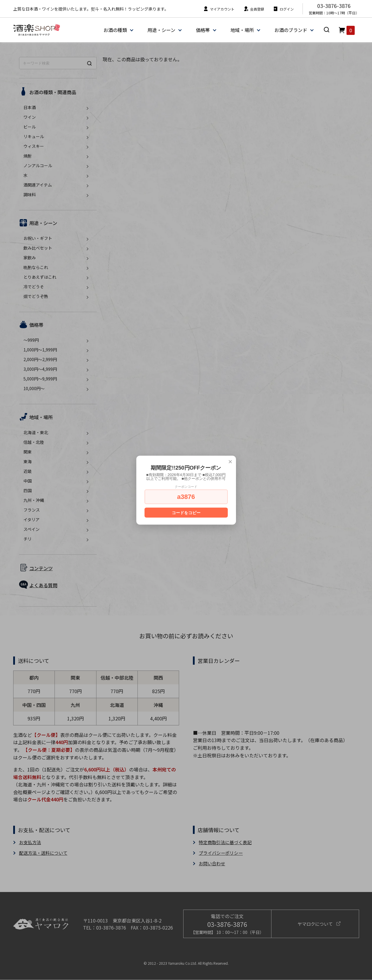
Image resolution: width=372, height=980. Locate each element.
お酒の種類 (115, 30)
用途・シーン (161, 30)
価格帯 (203, 30)
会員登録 (254, 9)
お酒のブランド (291, 30)
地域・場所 (242, 30)
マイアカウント (219, 9)
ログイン (283, 9)
